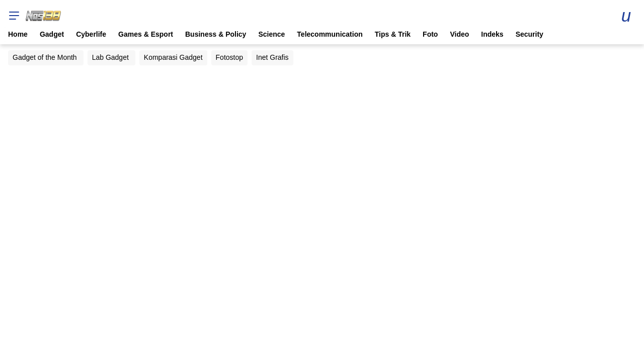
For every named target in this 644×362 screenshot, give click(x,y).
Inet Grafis (272, 57)
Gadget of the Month (45, 57)
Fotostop (229, 57)
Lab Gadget (110, 57)
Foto (430, 34)
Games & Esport (146, 34)
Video (459, 34)
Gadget (52, 34)
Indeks (492, 34)
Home (18, 34)
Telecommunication (330, 34)
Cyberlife (91, 34)
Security (530, 34)
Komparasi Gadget (173, 57)
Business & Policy (216, 34)
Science (271, 34)
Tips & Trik (393, 34)
